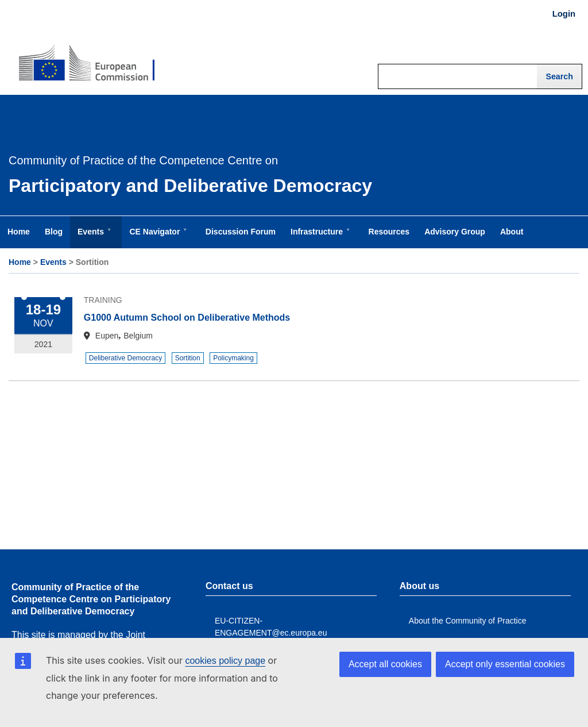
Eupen (107, 336)
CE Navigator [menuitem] (157, 237)
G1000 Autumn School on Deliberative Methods (187, 318)
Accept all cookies (385, 664)
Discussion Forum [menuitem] (241, 232)
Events (53, 262)
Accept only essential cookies (505, 664)
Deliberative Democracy (125, 358)
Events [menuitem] (93, 237)
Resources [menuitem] (389, 232)
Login (564, 14)
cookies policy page (225, 661)
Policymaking (233, 358)
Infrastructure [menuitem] (319, 237)
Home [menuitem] (19, 232)
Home (20, 262)
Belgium (138, 336)
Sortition (188, 358)
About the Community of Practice (468, 621)
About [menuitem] (512, 232)
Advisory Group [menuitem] (455, 232)
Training (103, 300)
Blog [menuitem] (54, 232)
